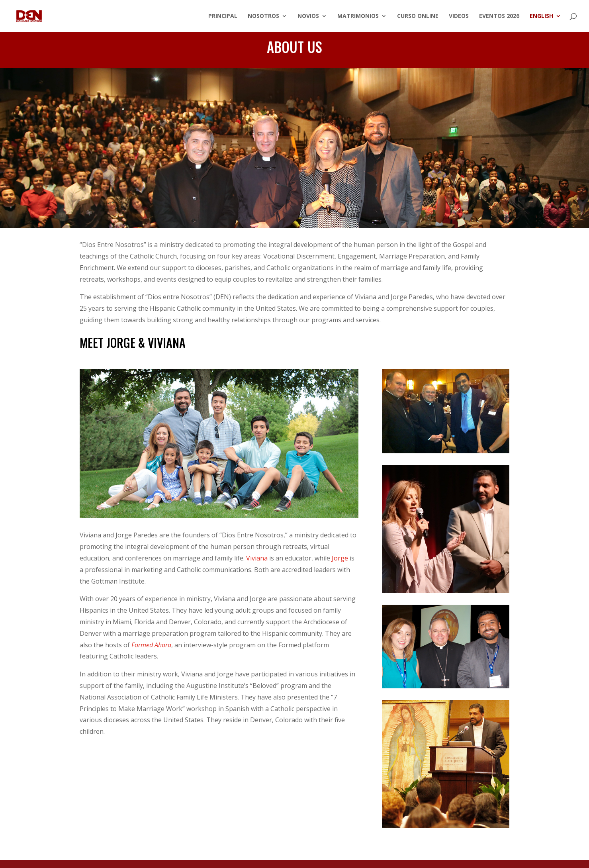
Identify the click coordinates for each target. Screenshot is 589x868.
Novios (308, 16)
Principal (223, 16)
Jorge (340, 558)
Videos (459, 16)
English (541, 16)
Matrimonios (358, 16)
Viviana (257, 558)
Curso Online (418, 16)
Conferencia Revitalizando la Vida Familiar (295, 152)
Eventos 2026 (499, 16)
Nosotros (263, 16)
